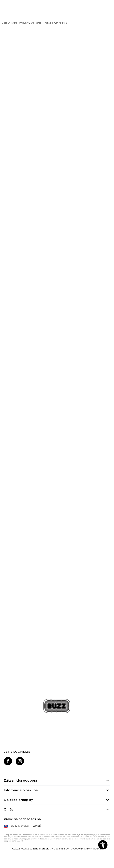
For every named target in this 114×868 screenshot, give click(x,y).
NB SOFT (65, 849)
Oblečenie (36, 23)
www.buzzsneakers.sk (35, 849)
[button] (103, 845)
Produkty (24, 23)
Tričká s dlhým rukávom (56, 23)
